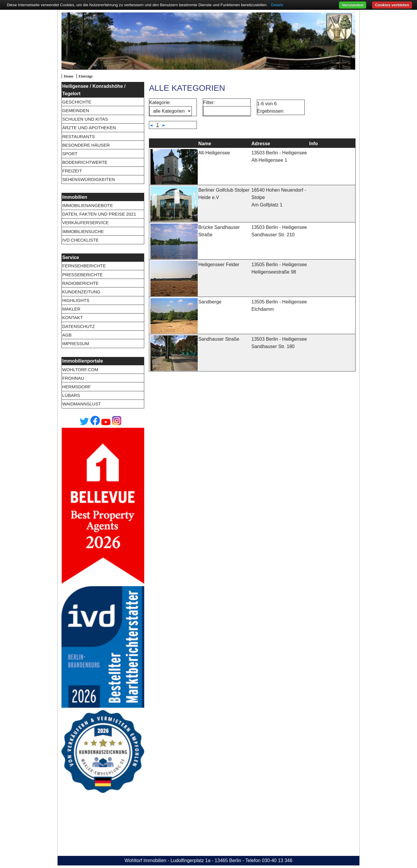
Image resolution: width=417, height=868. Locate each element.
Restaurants (78, 136)
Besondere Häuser (86, 145)
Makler (71, 309)
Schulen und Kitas (85, 119)
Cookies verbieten (392, 5)
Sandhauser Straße (219, 339)
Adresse (261, 144)
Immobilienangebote (87, 205)
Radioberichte (80, 283)
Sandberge (210, 302)
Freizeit (72, 171)
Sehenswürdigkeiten (88, 179)
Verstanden (353, 5)
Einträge (86, 76)
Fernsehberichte (84, 266)
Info (313, 144)
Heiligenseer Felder (219, 265)
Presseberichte (82, 275)
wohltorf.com (80, 370)
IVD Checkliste (80, 240)
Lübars (71, 395)
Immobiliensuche (83, 231)
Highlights (76, 300)
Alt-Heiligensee (214, 153)
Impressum (76, 344)
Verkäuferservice (85, 223)
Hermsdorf (76, 387)
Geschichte (77, 102)
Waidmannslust (81, 404)
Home (69, 76)
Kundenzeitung (81, 292)
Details (277, 5)
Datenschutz (78, 326)
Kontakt (72, 317)
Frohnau (73, 378)
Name (205, 144)
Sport (70, 154)
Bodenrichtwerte (85, 162)
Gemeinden (76, 110)
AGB (67, 335)
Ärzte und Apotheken (89, 128)
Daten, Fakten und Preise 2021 (99, 214)
